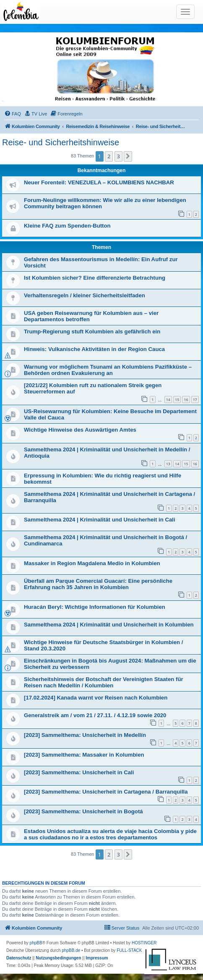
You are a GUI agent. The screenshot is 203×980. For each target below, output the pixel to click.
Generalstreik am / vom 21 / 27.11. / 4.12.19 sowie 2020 (95, 715)
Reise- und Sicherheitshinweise (61, 142)
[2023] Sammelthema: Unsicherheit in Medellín (85, 735)
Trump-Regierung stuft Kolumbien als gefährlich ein (92, 331)
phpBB (36, 943)
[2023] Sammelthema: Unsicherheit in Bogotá (83, 811)
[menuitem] (13, 114)
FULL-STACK (129, 950)
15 (177, 400)
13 (168, 464)
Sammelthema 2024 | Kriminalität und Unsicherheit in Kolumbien (109, 625)
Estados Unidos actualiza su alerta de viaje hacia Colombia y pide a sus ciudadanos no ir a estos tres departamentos (110, 834)
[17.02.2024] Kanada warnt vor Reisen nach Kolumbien (96, 698)
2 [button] (109, 156)
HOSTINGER (144, 943)
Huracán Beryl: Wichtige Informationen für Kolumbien (95, 607)
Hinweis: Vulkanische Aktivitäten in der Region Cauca (94, 349)
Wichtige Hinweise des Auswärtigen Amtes (80, 430)
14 (168, 400)
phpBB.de (71, 950)
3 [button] (118, 156)
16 (186, 400)
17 (195, 400)
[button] (128, 156)
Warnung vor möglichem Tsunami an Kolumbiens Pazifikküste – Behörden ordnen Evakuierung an (108, 370)
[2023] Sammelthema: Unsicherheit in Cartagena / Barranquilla (106, 792)
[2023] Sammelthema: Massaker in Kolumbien (84, 755)
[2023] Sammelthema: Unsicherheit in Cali (79, 772)
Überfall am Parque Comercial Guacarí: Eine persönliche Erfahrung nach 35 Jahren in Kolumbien (98, 584)
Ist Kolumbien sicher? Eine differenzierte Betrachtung (95, 278)
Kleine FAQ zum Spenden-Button (67, 226)
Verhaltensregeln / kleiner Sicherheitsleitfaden (85, 295)
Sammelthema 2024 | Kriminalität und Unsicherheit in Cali (100, 520)
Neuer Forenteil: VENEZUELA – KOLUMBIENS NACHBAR (99, 182)
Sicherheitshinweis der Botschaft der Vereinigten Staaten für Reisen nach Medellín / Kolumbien (104, 682)
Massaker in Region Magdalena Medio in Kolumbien (92, 563)
